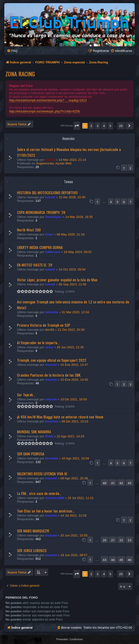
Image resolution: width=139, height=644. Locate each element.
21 (113, 540)
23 (130, 540)
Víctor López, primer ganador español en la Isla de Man (57, 280)
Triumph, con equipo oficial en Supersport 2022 (52, 360)
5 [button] (110, 126)
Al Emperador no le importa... (38, 343)
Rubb (49, 436)
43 (130, 483)
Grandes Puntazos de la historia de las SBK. (49, 375)
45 (121, 560)
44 (113, 560)
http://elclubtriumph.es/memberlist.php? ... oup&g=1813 (48, 100)
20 (105, 540)
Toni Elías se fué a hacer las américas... (46, 511)
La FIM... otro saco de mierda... (39, 493)
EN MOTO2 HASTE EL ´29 (35, 265)
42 (121, 483)
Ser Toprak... (26, 395)
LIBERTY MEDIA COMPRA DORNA (40, 247)
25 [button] (121, 126)
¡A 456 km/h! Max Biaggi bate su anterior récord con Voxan (60, 417)
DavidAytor (53, 217)
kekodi (50, 197)
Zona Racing (20, 74)
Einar (49, 234)
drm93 (49, 330)
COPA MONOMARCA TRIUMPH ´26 (41, 212)
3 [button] (98, 126)
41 (113, 483)
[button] (77, 126)
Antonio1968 (55, 498)
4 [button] (104, 126)
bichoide (52, 312)
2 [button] (91, 126)
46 (130, 560)
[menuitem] (12, 51)
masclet (51, 365)
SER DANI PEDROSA (31, 454)
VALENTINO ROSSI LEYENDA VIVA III (42, 474)
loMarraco (53, 252)
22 (121, 540)
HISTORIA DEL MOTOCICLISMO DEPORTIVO (47, 193)
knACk (50, 160)
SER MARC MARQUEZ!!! (33, 531)
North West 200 (29, 230)
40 (105, 483)
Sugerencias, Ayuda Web (54, 163)
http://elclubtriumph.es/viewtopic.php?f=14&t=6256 (44, 111)
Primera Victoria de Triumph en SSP (44, 325)
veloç (49, 347)
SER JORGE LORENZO (32, 550)
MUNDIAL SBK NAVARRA (34, 432)
